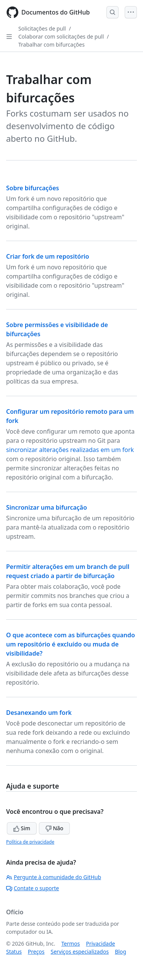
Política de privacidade (30, 842)
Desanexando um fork (39, 713)
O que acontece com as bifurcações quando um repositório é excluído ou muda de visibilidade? (71, 644)
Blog (121, 952)
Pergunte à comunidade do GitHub (54, 877)
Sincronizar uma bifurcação (47, 507)
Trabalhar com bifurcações (51, 45)
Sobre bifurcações (33, 188)
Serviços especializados (80, 952)
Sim (22, 828)
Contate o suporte (33, 888)
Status (14, 952)
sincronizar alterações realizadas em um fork (70, 450)
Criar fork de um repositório (48, 256)
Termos (71, 944)
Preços (36, 952)
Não (54, 828)
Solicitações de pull (42, 28)
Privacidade (101, 944)
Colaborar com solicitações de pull (61, 36)
